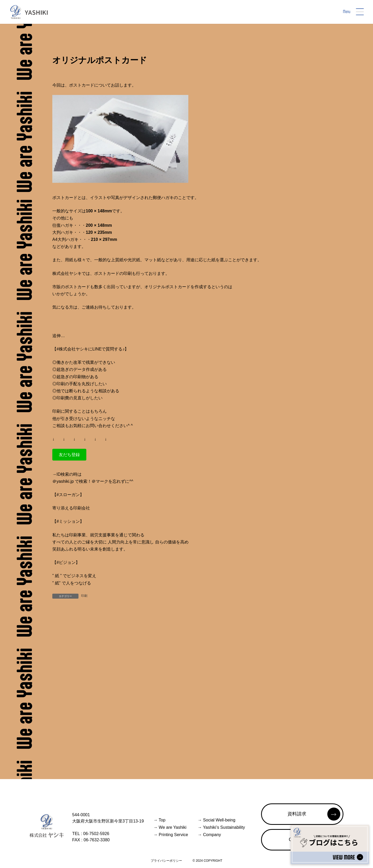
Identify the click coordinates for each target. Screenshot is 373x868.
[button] (69, 455)
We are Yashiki (170, 827)
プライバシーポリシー (166, 861)
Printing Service (171, 835)
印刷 (84, 596)
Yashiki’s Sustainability (221, 827)
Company (209, 835)
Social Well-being (217, 820)
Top (159, 820)
